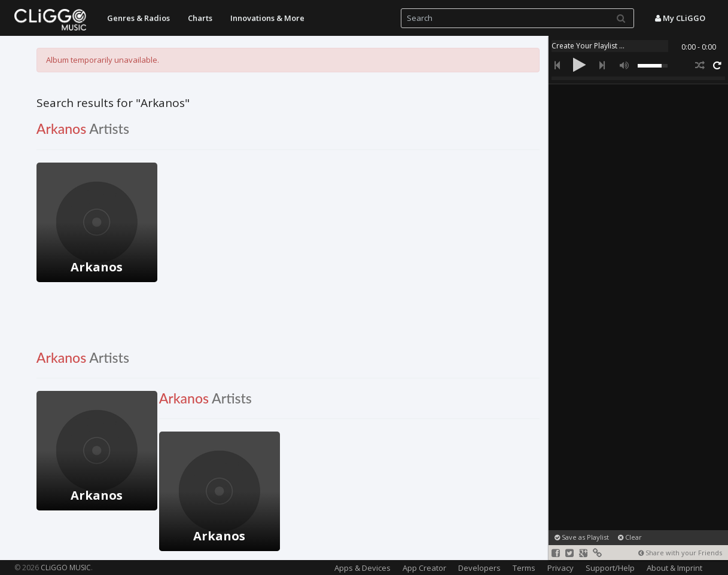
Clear (630, 537)
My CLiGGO (680, 18)
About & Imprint (674, 568)
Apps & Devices (363, 568)
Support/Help (610, 568)
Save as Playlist (582, 537)
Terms (524, 568)
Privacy (561, 568)
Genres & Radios (138, 18)
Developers (479, 568)
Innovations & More (267, 18)
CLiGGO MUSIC (66, 568)
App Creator (424, 568)
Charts (200, 18)
